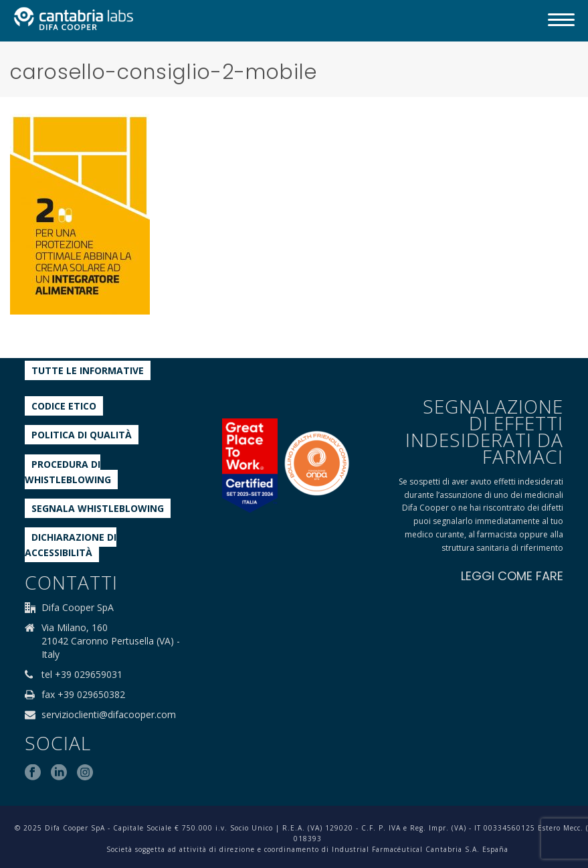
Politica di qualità (82, 435)
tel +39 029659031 (82, 675)
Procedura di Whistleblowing (68, 472)
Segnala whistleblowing (98, 508)
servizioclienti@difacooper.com (109, 715)
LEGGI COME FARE (512, 576)
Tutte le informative (88, 370)
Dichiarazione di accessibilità (71, 545)
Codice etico (64, 406)
